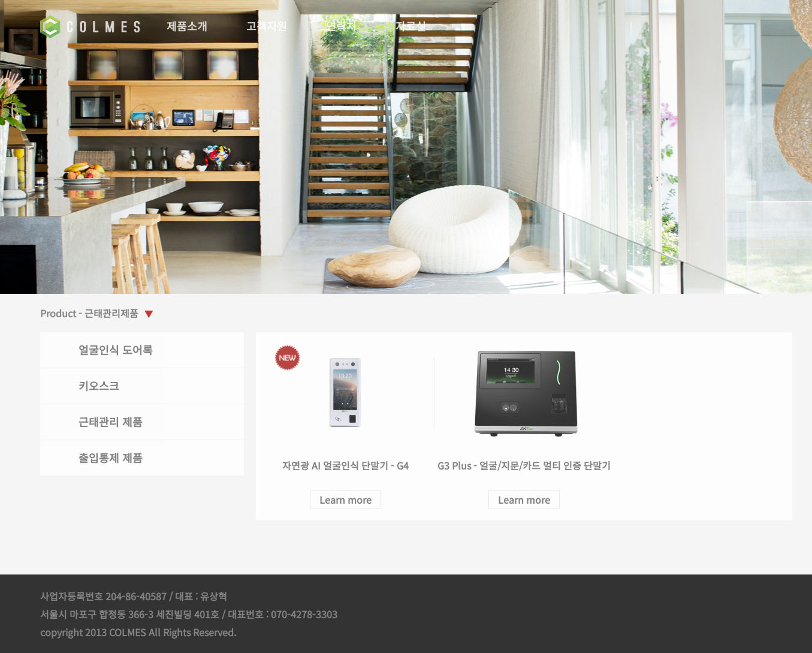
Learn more (347, 499)
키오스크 (101, 386)
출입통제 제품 (113, 458)
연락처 (344, 26)
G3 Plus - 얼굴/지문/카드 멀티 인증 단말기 (526, 465)
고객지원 (269, 26)
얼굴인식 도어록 (118, 350)
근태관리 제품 (113, 422)
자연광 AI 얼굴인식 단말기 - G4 (347, 465)
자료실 (413, 26)
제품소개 (189, 26)
